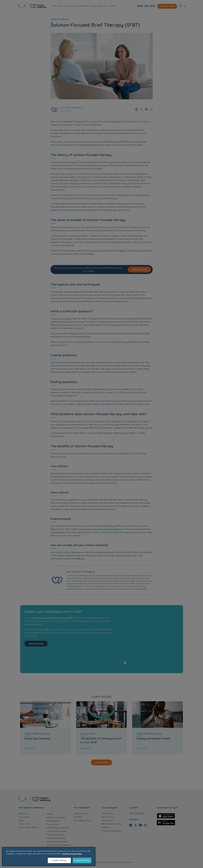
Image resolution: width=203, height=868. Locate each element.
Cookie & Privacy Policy (72, 854)
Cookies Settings (59, 860)
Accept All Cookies (82, 860)
